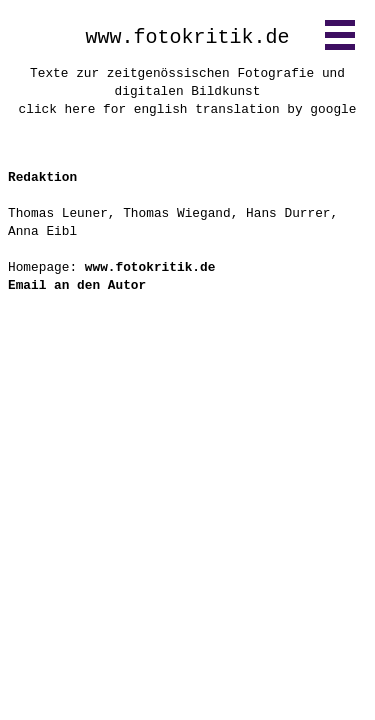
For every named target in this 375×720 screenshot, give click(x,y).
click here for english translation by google (188, 109)
